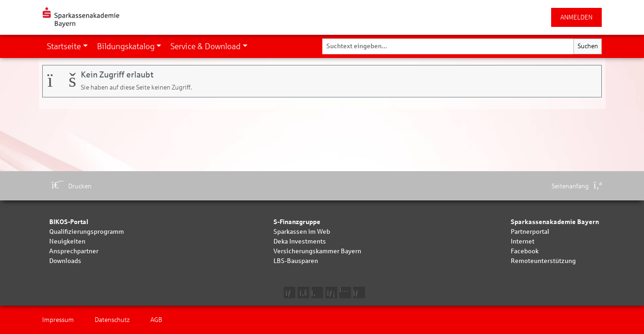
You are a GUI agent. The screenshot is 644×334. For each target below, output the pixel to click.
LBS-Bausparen (296, 261)
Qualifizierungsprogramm (87, 232)
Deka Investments (300, 241)
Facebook (525, 251)
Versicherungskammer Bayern (317, 251)
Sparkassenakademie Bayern (555, 222)
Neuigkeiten (67, 241)
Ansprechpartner (74, 251)
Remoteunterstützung (543, 261)
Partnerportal (530, 232)
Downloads (65, 261)
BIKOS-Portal (69, 222)
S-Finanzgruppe (297, 222)
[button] (67, 46)
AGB (156, 320)
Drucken (72, 186)
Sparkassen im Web (302, 232)
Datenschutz (112, 320)
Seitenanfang (577, 186)
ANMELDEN (576, 17)
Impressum (58, 320)
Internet (523, 241)
